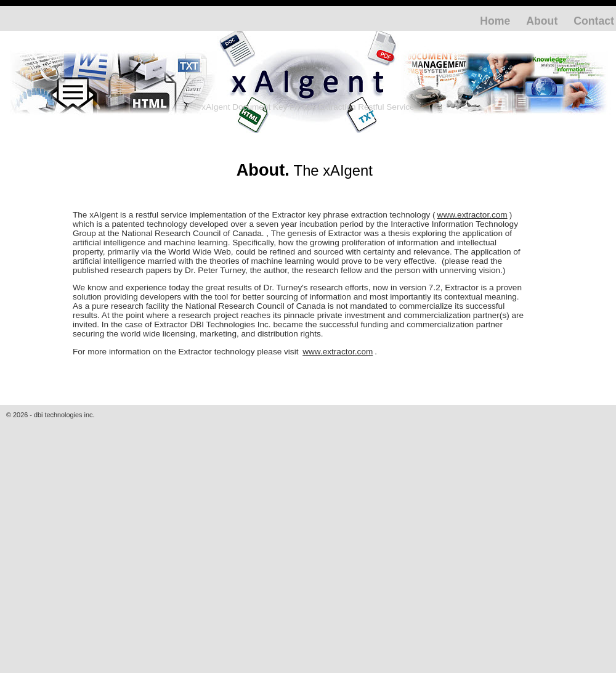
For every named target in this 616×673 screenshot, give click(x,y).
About (542, 21)
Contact (594, 21)
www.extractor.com (472, 215)
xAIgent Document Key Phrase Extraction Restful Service (308, 107)
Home (495, 21)
